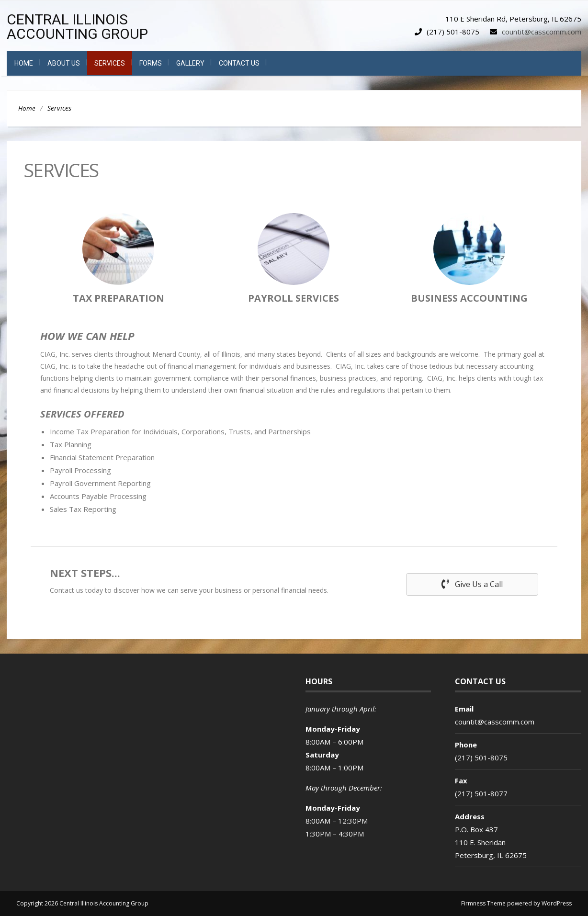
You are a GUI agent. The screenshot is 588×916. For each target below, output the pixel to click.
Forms (151, 63)
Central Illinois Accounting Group (77, 27)
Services (110, 63)
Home (24, 63)
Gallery (190, 63)
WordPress (557, 903)
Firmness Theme (483, 903)
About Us (64, 63)
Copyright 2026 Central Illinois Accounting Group (82, 903)
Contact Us (239, 63)
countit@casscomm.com (542, 32)
